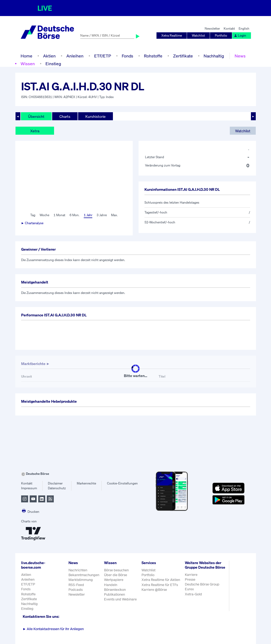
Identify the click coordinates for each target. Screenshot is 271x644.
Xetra (35, 131)
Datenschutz (57, 488)
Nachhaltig (214, 56)
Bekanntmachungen (84, 575)
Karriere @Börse (154, 590)
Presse (190, 579)
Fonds (127, 56)
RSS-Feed (76, 585)
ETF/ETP (103, 56)
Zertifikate (183, 56)
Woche (44, 215)
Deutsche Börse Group (202, 584)
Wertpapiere (114, 580)
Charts (65, 116)
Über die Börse (116, 575)
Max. (114, 215)
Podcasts (76, 590)
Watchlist (198, 35)
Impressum (29, 488)
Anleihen (75, 56)
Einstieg (53, 64)
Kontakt (229, 28)
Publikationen (114, 594)
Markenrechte (86, 483)
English (244, 28)
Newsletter (212, 28)
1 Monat (59, 215)
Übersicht (36, 116)
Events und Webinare (120, 599)
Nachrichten (78, 570)
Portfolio (221, 35)
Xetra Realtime (172, 35)
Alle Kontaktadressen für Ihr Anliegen (53, 629)
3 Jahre (102, 215)
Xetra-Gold (193, 594)
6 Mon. (75, 215)
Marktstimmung (81, 580)
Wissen (28, 64)
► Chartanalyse (32, 223)
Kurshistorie (96, 116)
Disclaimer (55, 483)
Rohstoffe (153, 56)
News (240, 56)
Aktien (49, 56)
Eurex (189, 589)
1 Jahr (88, 215)
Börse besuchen (116, 570)
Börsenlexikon (115, 590)
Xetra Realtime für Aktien (161, 580)
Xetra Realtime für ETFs (160, 585)
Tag (33, 215)
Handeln (111, 585)
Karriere (191, 575)
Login (240, 35)
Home (26, 56)
